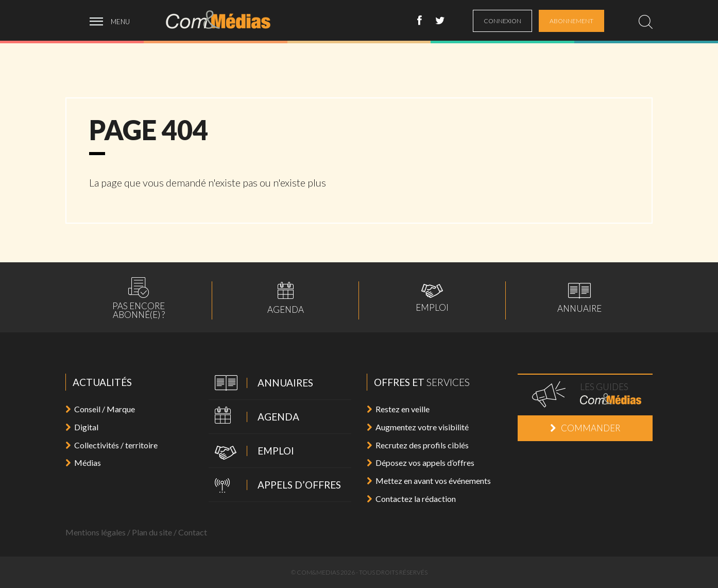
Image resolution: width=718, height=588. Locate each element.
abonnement (571, 21)
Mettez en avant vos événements (429, 481)
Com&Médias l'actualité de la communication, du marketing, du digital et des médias (225, 20)
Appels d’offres (275, 486)
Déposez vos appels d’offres (421, 463)
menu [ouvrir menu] (120, 22)
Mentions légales (96, 532)
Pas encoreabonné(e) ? (139, 298)
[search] (646, 22)
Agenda (286, 298)
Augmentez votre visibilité (418, 427)
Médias (83, 463)
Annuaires (261, 384)
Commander (585, 428)
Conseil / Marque (100, 409)
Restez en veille (398, 409)
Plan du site (152, 532)
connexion (502, 21)
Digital (82, 427)
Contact (193, 532)
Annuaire (579, 298)
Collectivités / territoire (112, 445)
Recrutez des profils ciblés (418, 445)
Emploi (432, 298)
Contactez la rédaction (411, 499)
